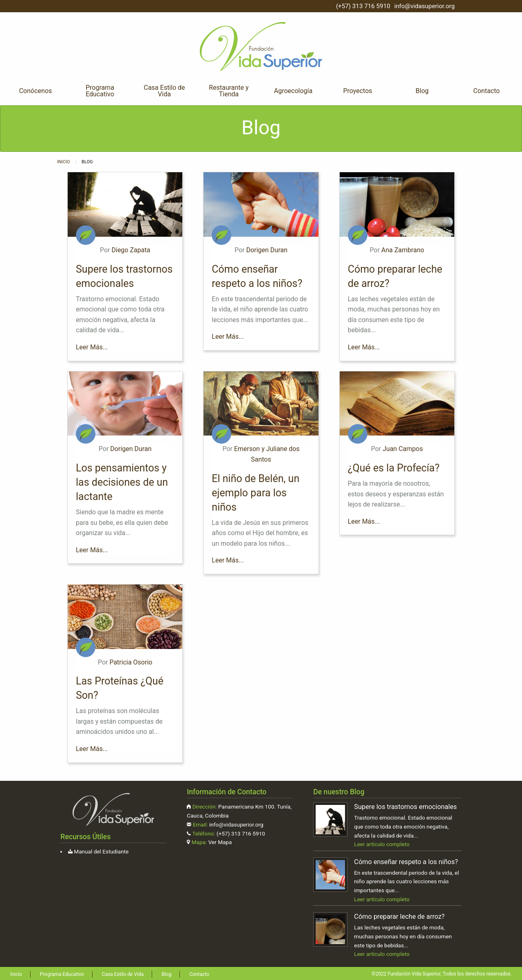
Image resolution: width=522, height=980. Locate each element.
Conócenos (36, 91)
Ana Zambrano (403, 250)
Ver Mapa (220, 842)
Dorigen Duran (267, 250)
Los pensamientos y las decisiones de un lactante (122, 482)
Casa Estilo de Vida (164, 91)
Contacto (487, 91)
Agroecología (293, 91)
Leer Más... (92, 347)
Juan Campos (403, 449)
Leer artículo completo (382, 844)
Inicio (64, 162)
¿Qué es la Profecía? (394, 468)
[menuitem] (35, 91)
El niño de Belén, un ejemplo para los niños (255, 493)
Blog (422, 91)
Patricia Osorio (131, 662)
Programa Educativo (100, 91)
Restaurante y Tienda (229, 91)
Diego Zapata (131, 250)
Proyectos (357, 91)
